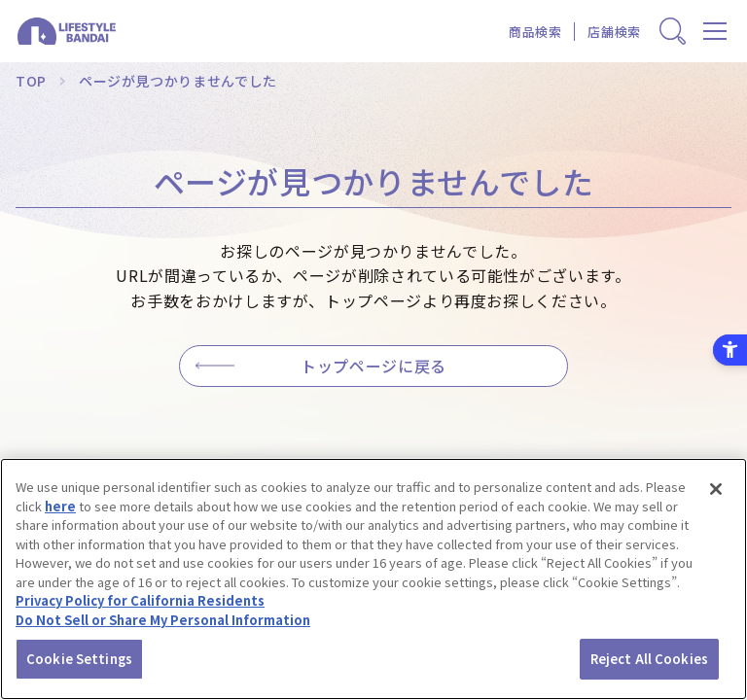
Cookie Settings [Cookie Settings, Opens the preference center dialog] (79, 659)
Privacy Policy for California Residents (140, 600)
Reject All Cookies (649, 659)
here (60, 506)
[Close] (716, 489)
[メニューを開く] (715, 32)
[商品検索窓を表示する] (673, 32)
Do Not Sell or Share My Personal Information (163, 620)
